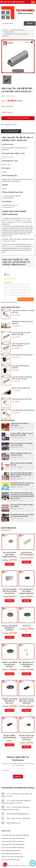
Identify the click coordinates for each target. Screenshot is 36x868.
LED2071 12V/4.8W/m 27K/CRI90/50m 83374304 (9, 664)
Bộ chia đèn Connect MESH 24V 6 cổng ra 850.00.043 (27, 701)
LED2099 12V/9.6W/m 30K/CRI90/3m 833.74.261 (9, 701)
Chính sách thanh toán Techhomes (13, 841)
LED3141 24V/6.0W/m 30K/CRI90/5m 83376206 (9, 628)
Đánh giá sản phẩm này (26, 300)
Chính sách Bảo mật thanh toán (12, 854)
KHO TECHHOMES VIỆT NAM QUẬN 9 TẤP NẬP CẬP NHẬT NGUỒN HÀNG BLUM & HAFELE (21, 475)
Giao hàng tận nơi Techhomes (11, 850)
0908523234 (19, 2)
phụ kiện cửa (24, 220)
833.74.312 (26, 626)
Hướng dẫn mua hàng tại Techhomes (13, 838)
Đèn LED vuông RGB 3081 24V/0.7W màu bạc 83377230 (9, 591)
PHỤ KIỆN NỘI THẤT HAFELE (17, 30)
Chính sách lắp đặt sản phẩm (11, 860)
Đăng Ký (18, 777)
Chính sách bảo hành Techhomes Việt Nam (15, 835)
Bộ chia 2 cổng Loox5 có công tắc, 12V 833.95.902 (26, 738)
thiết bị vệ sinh (25, 218)
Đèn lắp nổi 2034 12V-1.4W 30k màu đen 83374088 (26, 664)
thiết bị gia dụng (11, 246)
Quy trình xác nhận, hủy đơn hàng (12, 857)
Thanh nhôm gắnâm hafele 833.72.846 (23, 410)
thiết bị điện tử (10, 220)
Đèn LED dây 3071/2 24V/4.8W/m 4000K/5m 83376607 (27, 591)
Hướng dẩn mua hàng (9, 125)
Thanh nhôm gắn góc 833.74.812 (22, 399)
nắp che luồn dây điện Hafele (21, 388)
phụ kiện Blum (18, 222)
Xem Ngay (10, 564)
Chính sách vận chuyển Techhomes (13, 847)
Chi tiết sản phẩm (11, 131)
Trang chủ (5, 30)
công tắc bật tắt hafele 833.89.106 (22, 355)
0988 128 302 (7, 2)
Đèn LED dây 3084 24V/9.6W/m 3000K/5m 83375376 (9, 555)
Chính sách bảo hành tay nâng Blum (13, 844)
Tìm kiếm (30, 23)
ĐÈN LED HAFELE (9, 32)
